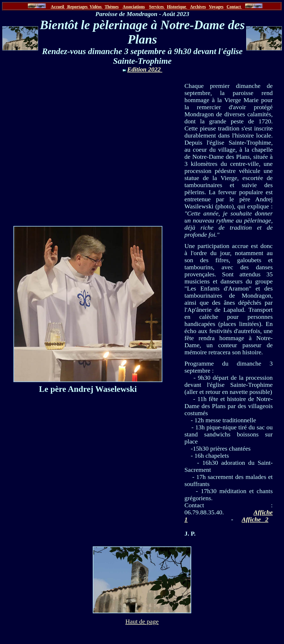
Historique (177, 7)
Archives (198, 7)
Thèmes (112, 7)
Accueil (58, 7)
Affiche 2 (255, 519)
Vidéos (96, 7)
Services (157, 7)
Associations (134, 7)
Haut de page (142, 621)
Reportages (77, 7)
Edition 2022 (145, 69)
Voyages (216, 7)
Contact (234, 7)
